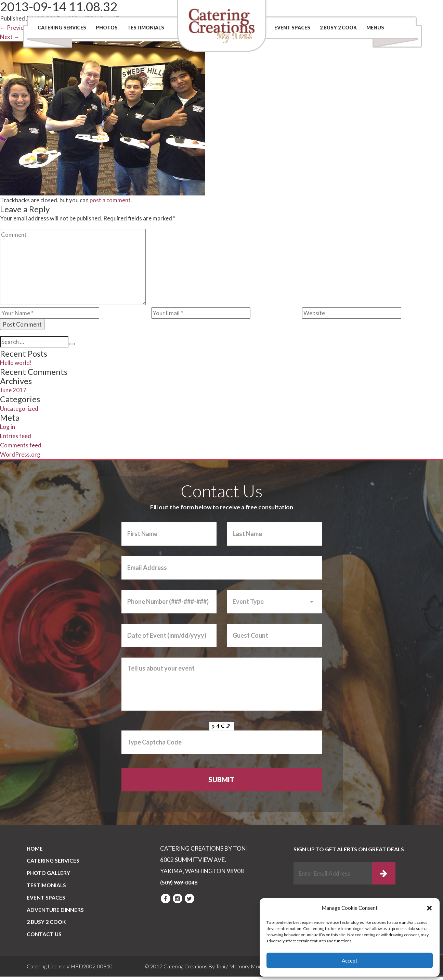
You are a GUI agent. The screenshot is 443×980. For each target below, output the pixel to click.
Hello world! (16, 363)
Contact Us (313, 8)
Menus (375, 28)
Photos (107, 28)
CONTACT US (44, 938)
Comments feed (21, 445)
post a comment (110, 200)
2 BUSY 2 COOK (338, 28)
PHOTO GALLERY (49, 874)
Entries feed (16, 436)
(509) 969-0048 (380, 8)
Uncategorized (19, 409)
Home (35, 849)
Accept (350, 960)
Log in (8, 427)
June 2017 (13, 390)
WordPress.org (20, 454)
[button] (429, 908)
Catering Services (62, 28)
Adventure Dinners (55, 912)
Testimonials (146, 28)
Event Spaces (292, 28)
